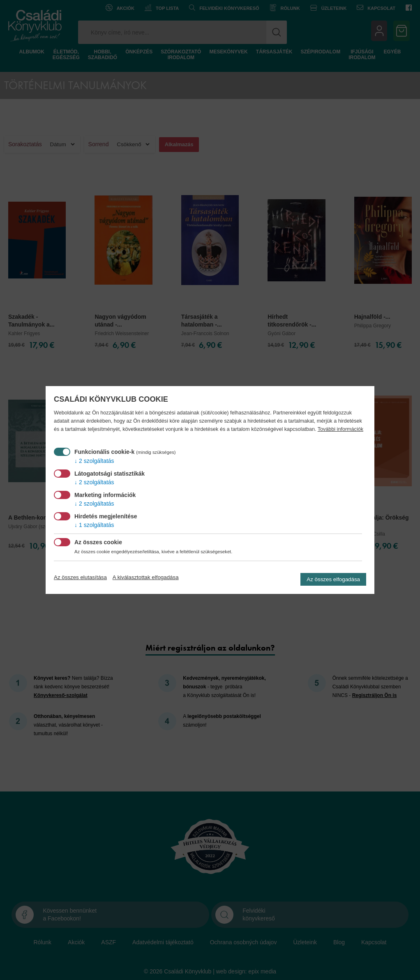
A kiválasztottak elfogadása (146, 577)
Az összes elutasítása (80, 577)
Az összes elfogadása (333, 579)
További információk (340, 429)
